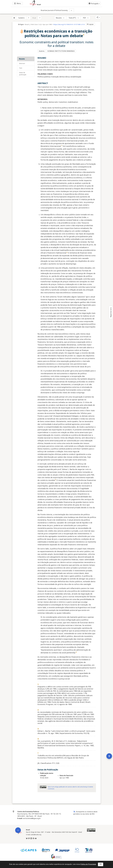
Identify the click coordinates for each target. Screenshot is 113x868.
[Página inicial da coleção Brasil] (18, 833)
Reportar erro (111, 312)
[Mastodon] (29, 838)
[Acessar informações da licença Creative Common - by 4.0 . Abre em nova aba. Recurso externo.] (43, 786)
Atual (34, 18)
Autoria (42, 51)
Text (21, 67)
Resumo (59, 18)
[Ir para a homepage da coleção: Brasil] (49, 3)
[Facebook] (33, 838)
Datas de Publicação (23, 73)
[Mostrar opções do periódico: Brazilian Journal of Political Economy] (72, 10)
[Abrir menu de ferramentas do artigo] (18, 802)
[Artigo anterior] (29, 18)
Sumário (21, 18)
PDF (84, 18)
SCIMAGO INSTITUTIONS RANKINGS (62, 51)
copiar (90, 24)
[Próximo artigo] (40, 18)
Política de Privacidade (88, 864)
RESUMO (22, 58)
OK (101, 864)
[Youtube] (36, 838)
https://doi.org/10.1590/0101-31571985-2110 (69, 24)
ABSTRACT (22, 63)
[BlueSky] (27, 838)
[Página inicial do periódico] (14, 18)
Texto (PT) (72, 18)
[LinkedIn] (31, 838)
